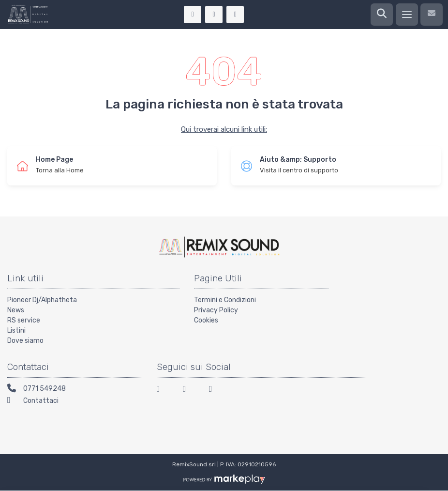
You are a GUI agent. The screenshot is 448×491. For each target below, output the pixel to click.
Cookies (206, 320)
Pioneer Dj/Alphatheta (42, 300)
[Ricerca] (382, 15)
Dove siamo (25, 341)
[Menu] (407, 15)
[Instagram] (190, 391)
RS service (24, 320)
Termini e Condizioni (225, 300)
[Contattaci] (432, 15)
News (16, 310)
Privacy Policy (216, 310)
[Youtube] (216, 391)
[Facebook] (164, 391)
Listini (16, 330)
